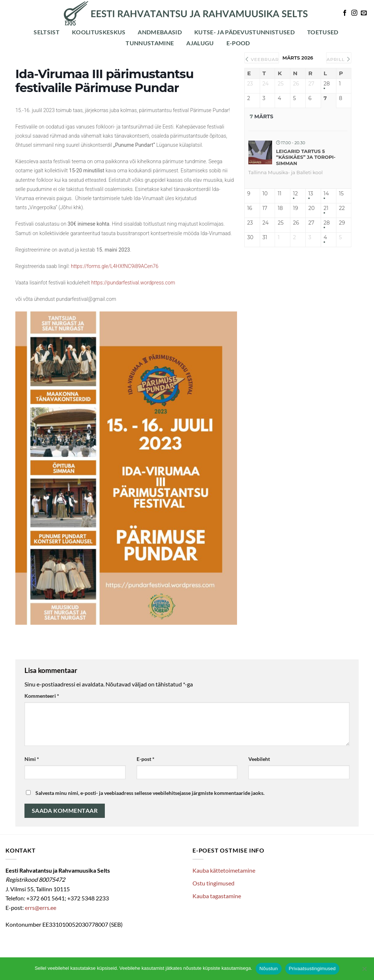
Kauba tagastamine (217, 896)
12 (295, 194)
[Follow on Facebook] (345, 13)
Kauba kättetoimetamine (224, 870)
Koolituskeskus (99, 32)
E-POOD (238, 43)
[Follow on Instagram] (354, 13)
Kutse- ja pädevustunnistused (245, 32)
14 (326, 194)
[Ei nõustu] (364, 971)
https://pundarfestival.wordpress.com (133, 283)
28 (327, 84)
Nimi (32, 759)
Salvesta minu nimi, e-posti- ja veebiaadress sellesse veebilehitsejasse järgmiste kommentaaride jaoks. (150, 793)
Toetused (323, 32)
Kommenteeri (42, 696)
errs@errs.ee (41, 908)
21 (326, 208)
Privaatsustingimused (312, 968)
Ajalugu (200, 43)
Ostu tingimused (213, 883)
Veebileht (259, 759)
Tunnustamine (150, 43)
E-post (146, 759)
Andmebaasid (160, 32)
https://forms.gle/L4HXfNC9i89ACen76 (115, 266)
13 (311, 194)
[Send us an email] (364, 13)
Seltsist (47, 32)
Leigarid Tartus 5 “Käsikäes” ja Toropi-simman (306, 157)
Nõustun (268, 968)
